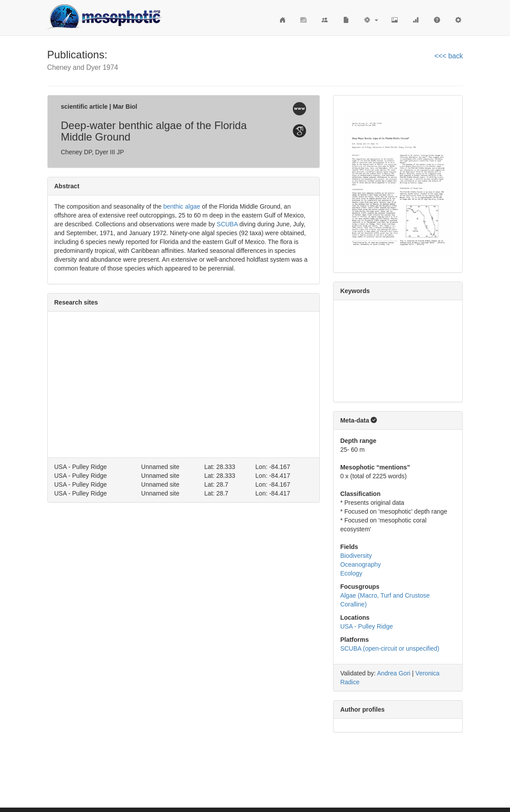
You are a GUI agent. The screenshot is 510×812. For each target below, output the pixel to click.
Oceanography (360, 564)
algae (192, 206)
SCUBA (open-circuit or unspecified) (390, 648)
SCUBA (227, 224)
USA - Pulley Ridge (366, 626)
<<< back (449, 56)
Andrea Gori (393, 673)
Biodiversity (356, 556)
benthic (173, 206)
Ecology (351, 573)
